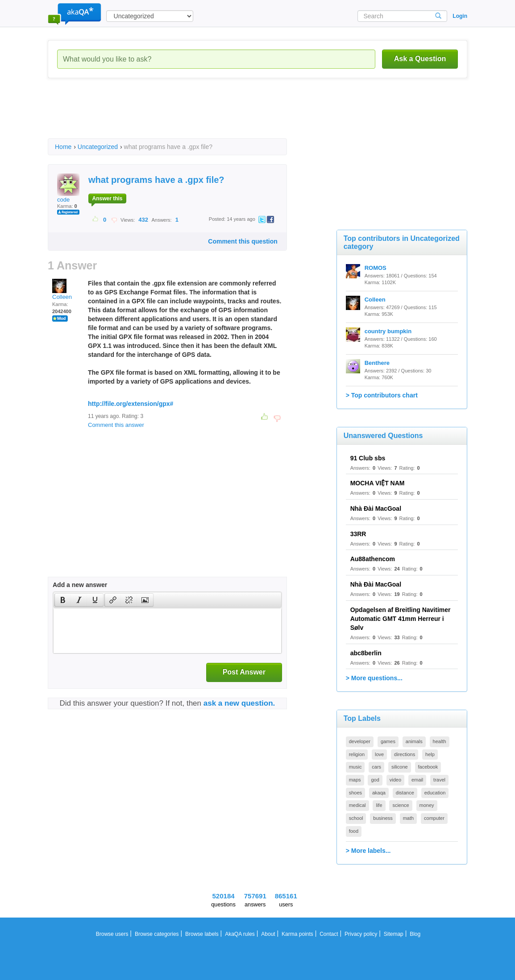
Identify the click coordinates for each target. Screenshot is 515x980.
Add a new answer (80, 585)
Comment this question (243, 241)
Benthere (377, 363)
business (383, 818)
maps (355, 780)
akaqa (379, 793)
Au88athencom (373, 559)
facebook (428, 767)
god (375, 780)
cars (376, 767)
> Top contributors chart (382, 395)
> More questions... (374, 678)
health (440, 741)
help (430, 754)
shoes (355, 793)
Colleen (62, 289)
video (395, 780)
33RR (358, 534)
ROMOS (376, 268)
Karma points (297, 934)
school (356, 818)
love (379, 754)
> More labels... (368, 851)
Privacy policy (361, 934)
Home (63, 147)
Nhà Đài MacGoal (376, 509)
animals (414, 741)
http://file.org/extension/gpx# (131, 404)
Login (460, 16)
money (427, 805)
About (268, 934)
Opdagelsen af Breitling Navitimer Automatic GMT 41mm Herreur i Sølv (401, 619)
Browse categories (157, 934)
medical (357, 805)
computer (434, 818)
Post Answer (244, 672)
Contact (329, 934)
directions (405, 754)
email (417, 780)
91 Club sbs (368, 458)
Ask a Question (420, 59)
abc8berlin (366, 653)
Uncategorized (98, 147)
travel (439, 780)
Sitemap (394, 934)
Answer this (107, 198)
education (435, 793)
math (408, 818)
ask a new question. (239, 703)
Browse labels (202, 934)
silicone (400, 767)
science (401, 805)
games (388, 741)
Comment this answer (116, 425)
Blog (415, 934)
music (355, 767)
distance (405, 793)
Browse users (112, 934)
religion (357, 754)
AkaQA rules (240, 934)
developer (360, 741)
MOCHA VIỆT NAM (378, 483)
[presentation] (63, 600)
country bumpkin (388, 331)
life (379, 805)
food (354, 831)
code (68, 188)
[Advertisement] (210, 116)
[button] (63, 600)
